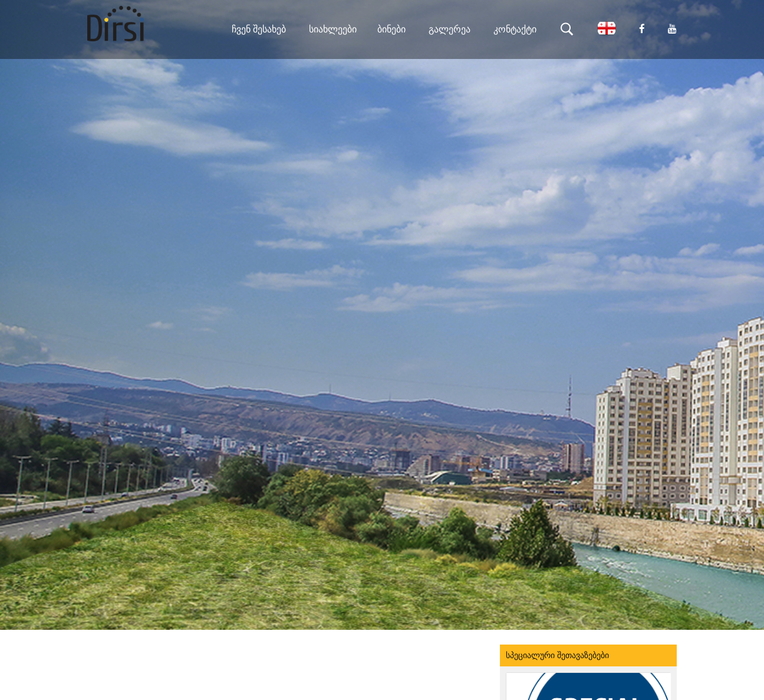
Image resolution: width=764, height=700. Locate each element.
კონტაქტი (515, 29)
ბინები (391, 29)
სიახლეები (333, 29)
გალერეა (449, 29)
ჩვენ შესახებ (259, 29)
